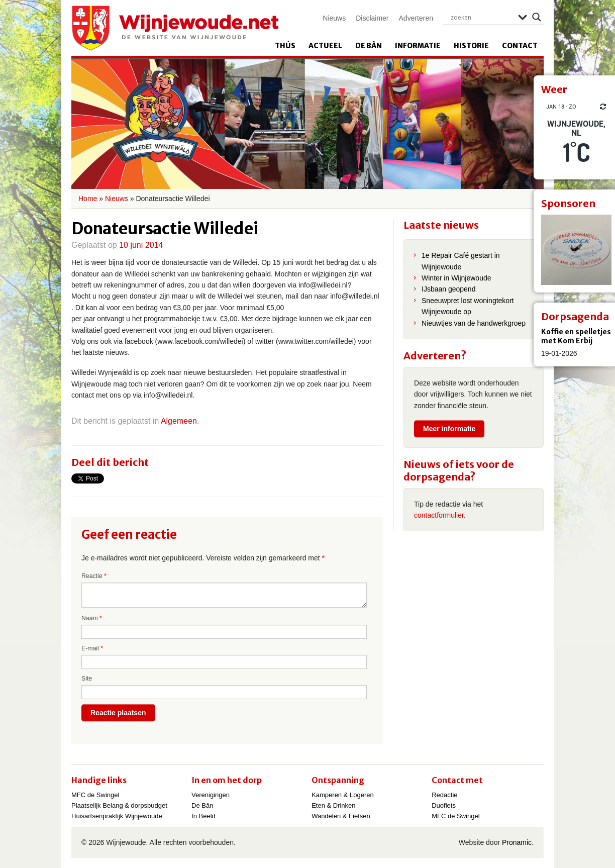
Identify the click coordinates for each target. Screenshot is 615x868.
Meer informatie (449, 429)
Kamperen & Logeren (343, 795)
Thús (285, 46)
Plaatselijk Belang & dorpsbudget (119, 805)
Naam (92, 618)
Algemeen (179, 421)
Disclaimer (372, 18)
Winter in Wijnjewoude (456, 278)
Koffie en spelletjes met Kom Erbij (576, 336)
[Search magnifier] (537, 17)
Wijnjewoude (175, 28)
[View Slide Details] (576, 250)
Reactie (94, 576)
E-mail (92, 648)
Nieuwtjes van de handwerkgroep (474, 323)
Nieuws (334, 18)
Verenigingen (211, 795)
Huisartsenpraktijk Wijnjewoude (117, 816)
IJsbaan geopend (448, 289)
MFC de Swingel (95, 795)
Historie (471, 46)
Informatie (418, 46)
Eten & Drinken (333, 805)
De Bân (369, 46)
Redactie (444, 795)
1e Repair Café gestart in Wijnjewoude (461, 261)
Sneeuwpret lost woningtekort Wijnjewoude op (468, 306)
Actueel (325, 46)
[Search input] (482, 17)
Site (87, 679)
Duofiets (444, 805)
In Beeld (203, 816)
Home (88, 199)
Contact (520, 46)
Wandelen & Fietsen (341, 816)
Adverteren (416, 18)
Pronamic (517, 842)
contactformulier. (440, 515)
